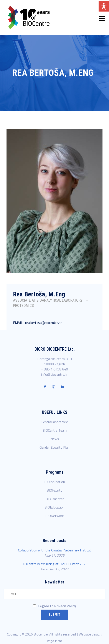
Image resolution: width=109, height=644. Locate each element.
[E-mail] (54, 594)
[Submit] (54, 615)
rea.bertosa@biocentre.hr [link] (43, 323)
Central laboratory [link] (55, 422)
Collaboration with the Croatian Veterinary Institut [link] (55, 550)
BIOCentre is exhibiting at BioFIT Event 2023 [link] (54, 564)
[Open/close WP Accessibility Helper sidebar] (104, 6)
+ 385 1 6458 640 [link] (54, 369)
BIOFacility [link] (54, 490)
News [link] (55, 439)
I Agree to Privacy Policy (54, 606)
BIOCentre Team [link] (55, 430)
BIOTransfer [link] (55, 499)
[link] (29, 17)
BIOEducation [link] (54, 507)
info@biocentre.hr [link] (54, 374)
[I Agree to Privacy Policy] (34, 606)
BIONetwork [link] (54, 516)
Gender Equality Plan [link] (54, 447)
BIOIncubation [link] (55, 482)
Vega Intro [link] (54, 641)
